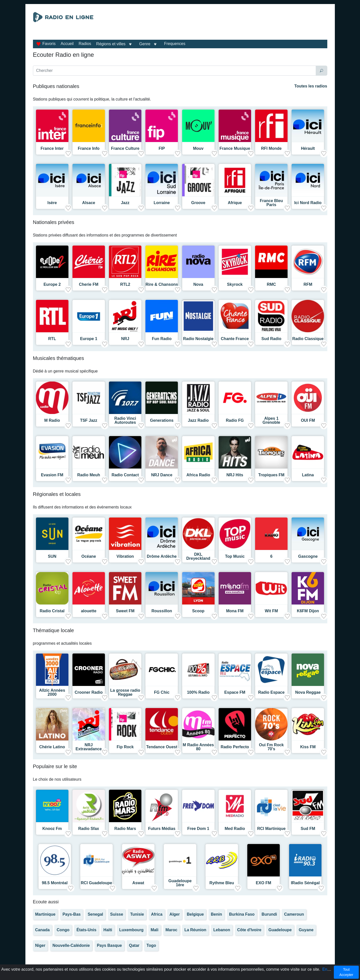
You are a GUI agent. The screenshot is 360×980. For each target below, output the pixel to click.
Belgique (195, 914)
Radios (85, 44)
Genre (145, 44)
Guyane (306, 930)
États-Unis (86, 930)
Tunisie (137, 914)
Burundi (269, 914)
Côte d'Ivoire (249, 930)
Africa (157, 914)
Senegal (95, 914)
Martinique (45, 914)
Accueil (67, 44)
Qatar (134, 945)
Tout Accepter (346, 972)
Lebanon (222, 930)
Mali (155, 930)
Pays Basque (109, 945)
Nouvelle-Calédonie (71, 945)
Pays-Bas (71, 914)
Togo (151, 945)
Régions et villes (111, 44)
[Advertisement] (226, 25)
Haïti (108, 930)
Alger (175, 914)
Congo (63, 930)
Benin (216, 914)
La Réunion (195, 930)
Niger (40, 945)
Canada (43, 930)
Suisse (117, 914)
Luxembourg (131, 930)
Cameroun (294, 914)
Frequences (175, 44)
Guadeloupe (280, 930)
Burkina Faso (242, 914)
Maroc (171, 930)
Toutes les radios (311, 86)
